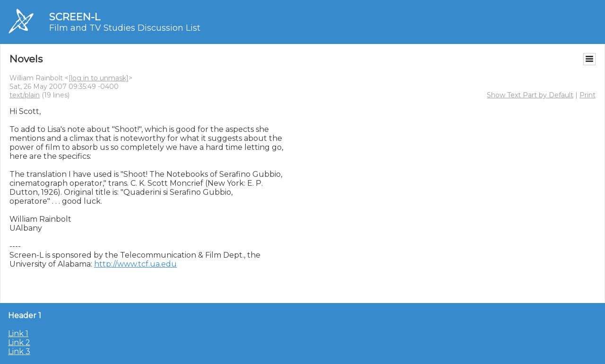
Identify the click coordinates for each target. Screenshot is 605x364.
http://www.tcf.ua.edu (135, 264)
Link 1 (18, 334)
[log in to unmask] (99, 78)
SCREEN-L (75, 17)
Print (588, 95)
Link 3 (19, 351)
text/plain (25, 95)
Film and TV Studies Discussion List (125, 28)
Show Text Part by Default (530, 95)
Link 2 (19, 342)
